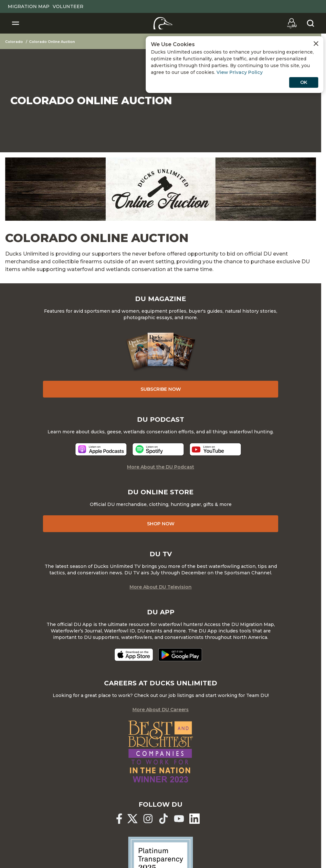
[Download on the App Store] (134, 655)
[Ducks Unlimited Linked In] (195, 819)
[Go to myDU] (292, 23)
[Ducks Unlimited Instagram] (148, 819)
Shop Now (161, 524)
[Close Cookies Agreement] (316, 44)
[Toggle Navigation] (16, 23)
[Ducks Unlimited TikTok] (163, 819)
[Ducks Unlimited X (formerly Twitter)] (132, 819)
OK (304, 82)
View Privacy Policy (240, 72)
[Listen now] (101, 449)
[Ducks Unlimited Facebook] (119, 819)
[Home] (163, 23)
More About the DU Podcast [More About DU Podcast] (161, 467)
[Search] (310, 23)
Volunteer (68, 6)
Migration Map (29, 6)
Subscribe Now (161, 389)
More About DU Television (161, 587)
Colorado (14, 42)
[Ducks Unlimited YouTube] (179, 819)
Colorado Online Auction (52, 42)
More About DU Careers (161, 710)
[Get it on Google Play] (180, 655)
